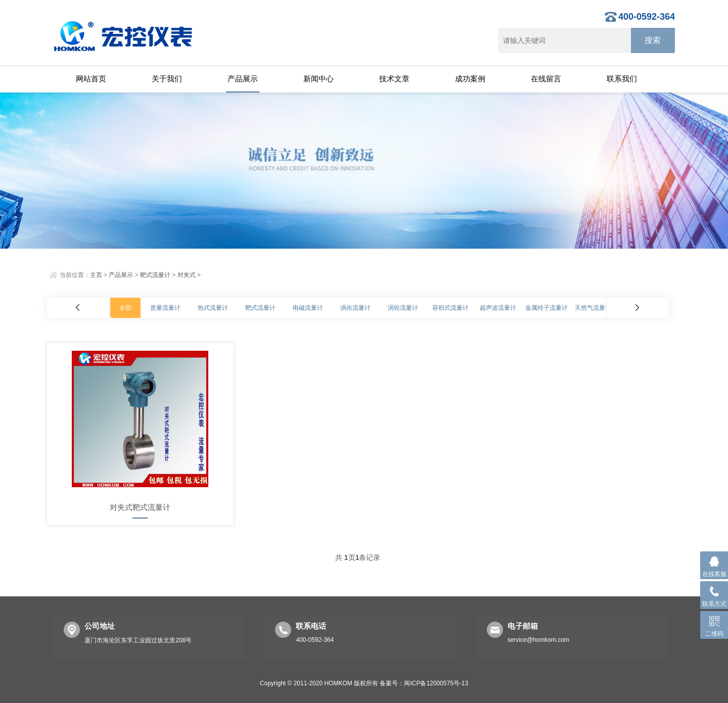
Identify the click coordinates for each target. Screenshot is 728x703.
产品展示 (243, 79)
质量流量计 (165, 308)
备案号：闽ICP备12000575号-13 (424, 683)
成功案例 (470, 79)
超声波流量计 (498, 308)
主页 (96, 275)
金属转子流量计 (547, 308)
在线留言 (546, 79)
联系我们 (622, 79)
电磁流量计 (308, 308)
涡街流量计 (355, 308)
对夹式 (187, 275)
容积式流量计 (450, 308)
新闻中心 (318, 79)
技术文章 (394, 79)
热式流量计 (213, 308)
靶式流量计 (155, 275)
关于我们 (167, 79)
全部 (125, 308)
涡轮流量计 (403, 308)
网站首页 (91, 79)
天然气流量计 (593, 308)
